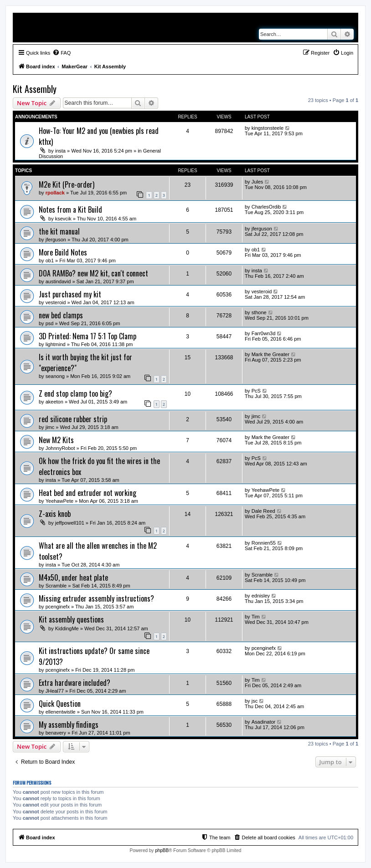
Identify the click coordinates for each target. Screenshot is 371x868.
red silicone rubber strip (73, 419)
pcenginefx (58, 607)
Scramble (56, 586)
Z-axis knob (55, 514)
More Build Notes (63, 252)
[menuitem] (62, 53)
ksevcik (63, 219)
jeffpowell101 (70, 523)
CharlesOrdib (266, 207)
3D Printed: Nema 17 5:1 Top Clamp (88, 336)
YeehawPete (59, 501)
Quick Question (60, 704)
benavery (56, 733)
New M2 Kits (56, 440)
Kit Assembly (35, 89)
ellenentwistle (61, 712)
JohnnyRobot (60, 448)
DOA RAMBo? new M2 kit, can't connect (93, 273)
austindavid (58, 281)
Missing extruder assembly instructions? (96, 598)
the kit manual (59, 231)
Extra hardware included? (75, 683)
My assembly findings (69, 725)
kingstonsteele (268, 128)
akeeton (54, 402)
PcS (256, 391)
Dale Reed (263, 511)
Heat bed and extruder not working (88, 493)
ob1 (50, 260)
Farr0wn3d (264, 333)
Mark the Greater (271, 354)
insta (60, 151)
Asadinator (264, 722)
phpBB (162, 850)
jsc (255, 701)
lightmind (56, 344)
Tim (256, 617)
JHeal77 (55, 691)
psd (50, 323)
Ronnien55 (264, 543)
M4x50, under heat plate (73, 577)
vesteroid (56, 302)
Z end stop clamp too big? (75, 393)
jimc (50, 427)
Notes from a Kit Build (70, 209)
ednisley (261, 596)
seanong (55, 376)
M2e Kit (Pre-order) (67, 184)
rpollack (55, 193)
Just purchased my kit (70, 294)
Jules (258, 182)
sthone (259, 312)
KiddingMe (67, 628)
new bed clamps (61, 315)
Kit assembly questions (71, 619)
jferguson (56, 240)
